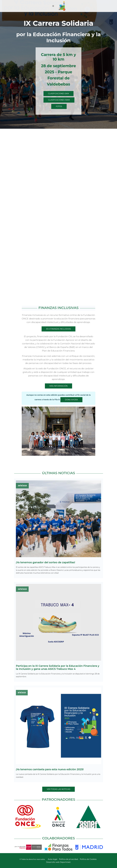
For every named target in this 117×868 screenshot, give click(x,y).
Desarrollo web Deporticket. (58, 862)
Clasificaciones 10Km (59, 100)
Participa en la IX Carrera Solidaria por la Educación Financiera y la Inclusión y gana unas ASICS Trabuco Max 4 (58, 667)
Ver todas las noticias (59, 789)
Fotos (59, 106)
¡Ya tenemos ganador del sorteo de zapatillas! (45, 562)
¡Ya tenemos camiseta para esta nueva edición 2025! (50, 769)
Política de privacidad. (69, 859)
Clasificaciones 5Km (58, 94)
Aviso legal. (53, 859)
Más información (58, 386)
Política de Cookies (88, 859)
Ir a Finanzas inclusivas (58, 329)
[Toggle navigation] (53, 6)
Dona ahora (71, 400)
